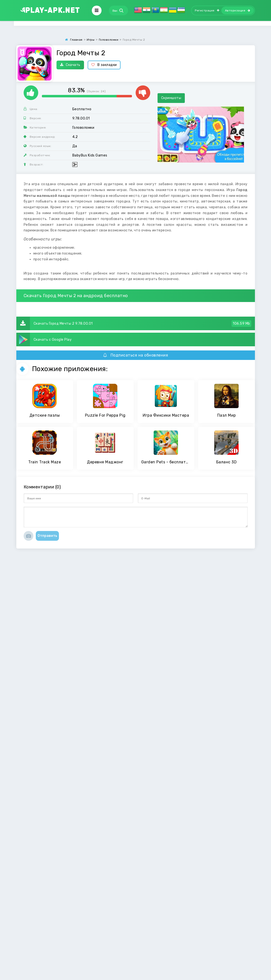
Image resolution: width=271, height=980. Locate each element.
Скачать (70, 65)
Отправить (47, 536)
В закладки (104, 65)
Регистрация (207, 10)
